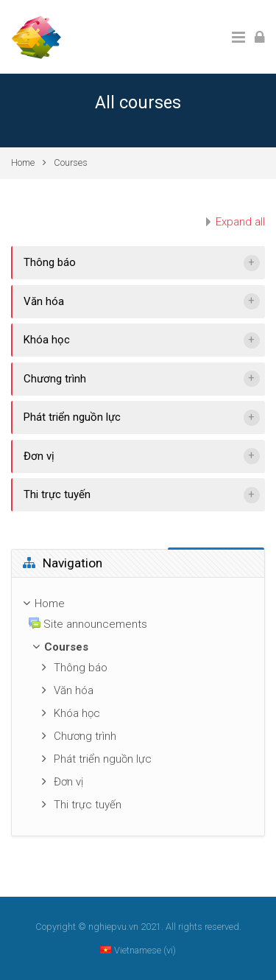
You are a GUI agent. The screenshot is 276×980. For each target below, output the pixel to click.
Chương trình (55, 379)
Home (23, 162)
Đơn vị (39, 456)
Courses (71, 162)
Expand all (240, 222)
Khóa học (47, 340)
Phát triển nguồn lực (72, 417)
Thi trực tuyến (57, 494)
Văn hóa (44, 301)
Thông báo (50, 262)
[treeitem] (138, 604)
